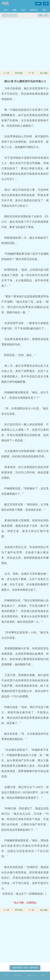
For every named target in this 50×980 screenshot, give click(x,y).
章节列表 (19, 73)
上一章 (6, 73)
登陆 (38, 4)
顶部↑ (43, 976)
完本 (23, 10)
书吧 (5, 4)
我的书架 (18, 976)
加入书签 (44, 73)
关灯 (46, 15)
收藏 (14, 10)
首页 (6, 976)
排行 (6, 10)
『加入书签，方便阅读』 (25, 903)
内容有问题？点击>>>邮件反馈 (25, 968)
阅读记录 (34, 10)
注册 (46, 4)
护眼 (40, 15)
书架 (44, 10)
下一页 (31, 73)
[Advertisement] (25, 45)
